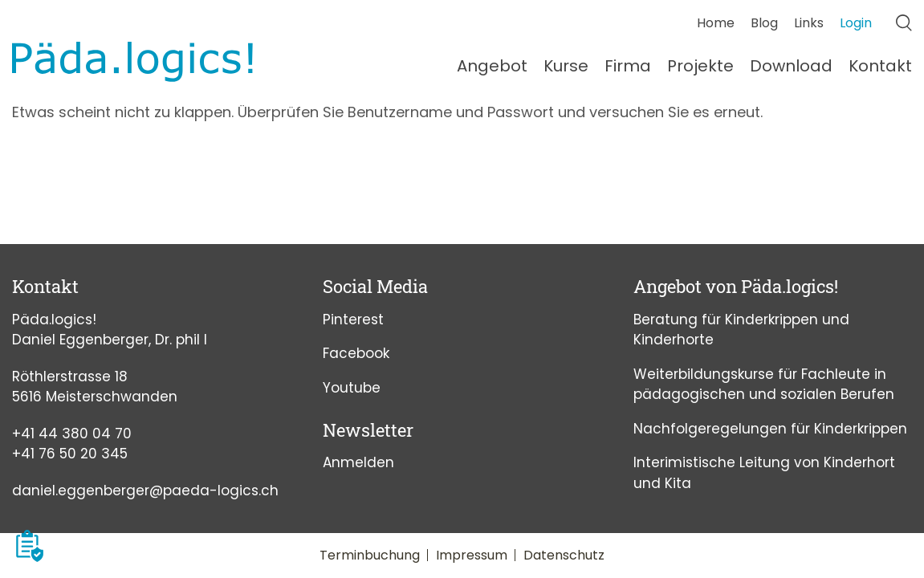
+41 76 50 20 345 (70, 454)
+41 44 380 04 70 (72, 433)
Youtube (352, 388)
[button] (30, 546)
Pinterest (353, 320)
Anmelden (358, 462)
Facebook (356, 353)
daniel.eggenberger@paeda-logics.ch (145, 490)
